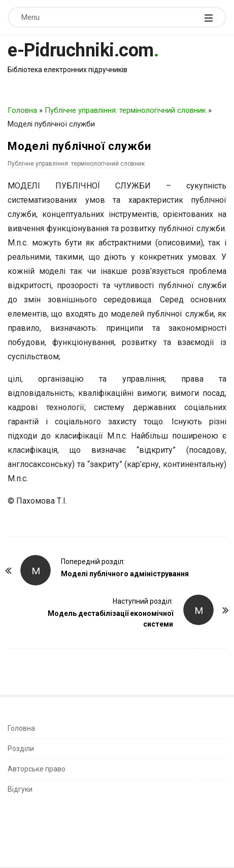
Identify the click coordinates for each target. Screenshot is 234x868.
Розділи (21, 749)
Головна (22, 110)
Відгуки (20, 789)
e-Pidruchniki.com (81, 50)
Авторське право (37, 769)
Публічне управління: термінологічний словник (125, 110)
